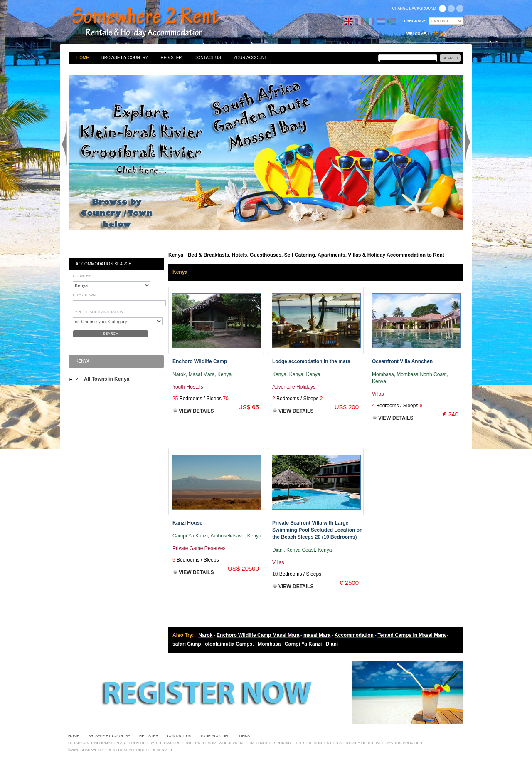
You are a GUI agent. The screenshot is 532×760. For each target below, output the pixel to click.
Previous (64, 143)
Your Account (250, 58)
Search (111, 334)
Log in (437, 34)
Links (244, 736)
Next (468, 143)
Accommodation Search (104, 264)
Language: (416, 21)
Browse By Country (125, 58)
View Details (196, 411)
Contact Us (208, 58)
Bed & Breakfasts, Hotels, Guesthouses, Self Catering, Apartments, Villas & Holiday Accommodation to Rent (155, 23)
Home (83, 58)
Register (171, 58)
